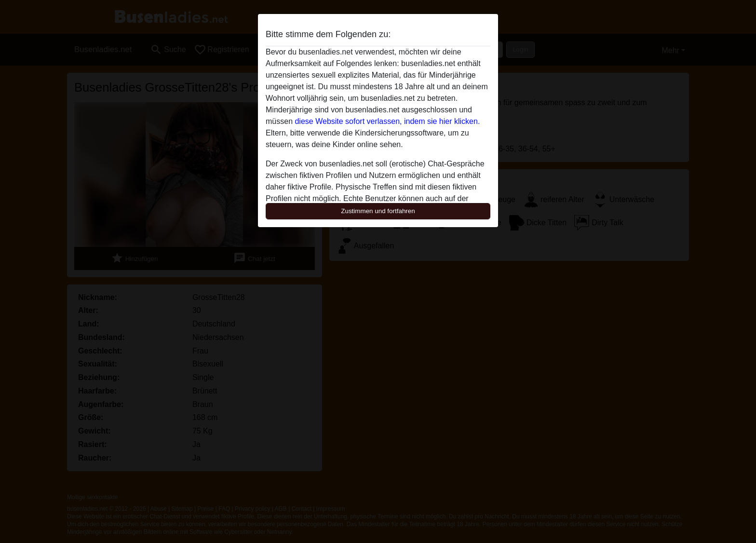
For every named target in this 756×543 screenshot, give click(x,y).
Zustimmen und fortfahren (378, 211)
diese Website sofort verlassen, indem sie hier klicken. (387, 121)
